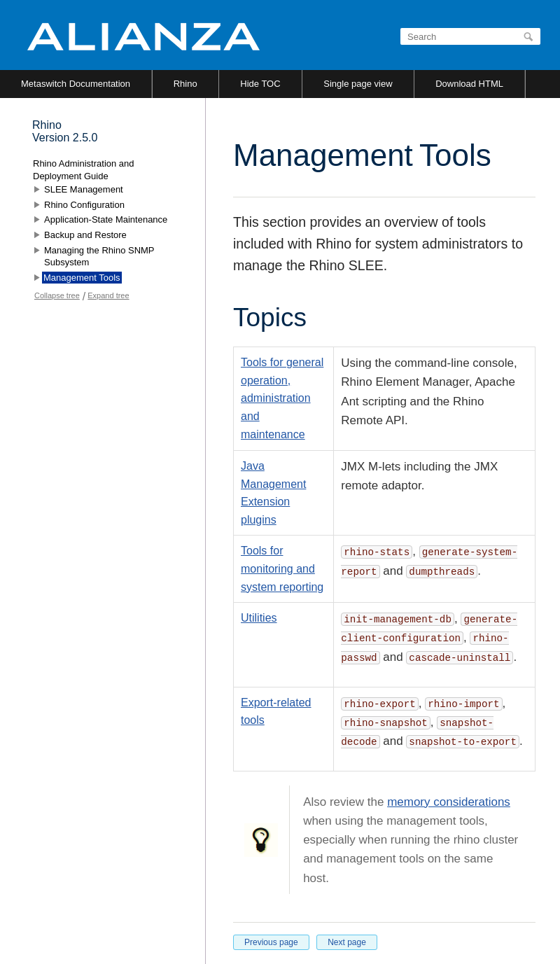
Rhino (185, 84)
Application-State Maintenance (106, 219)
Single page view (358, 84)
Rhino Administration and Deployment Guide (84, 170)
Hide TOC (260, 84)
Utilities (259, 618)
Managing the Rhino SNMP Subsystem (99, 257)
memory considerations (449, 802)
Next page (347, 942)
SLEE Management (84, 189)
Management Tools (82, 278)
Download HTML (469, 84)
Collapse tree (57, 295)
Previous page (271, 942)
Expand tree (108, 295)
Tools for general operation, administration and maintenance (282, 398)
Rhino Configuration (84, 205)
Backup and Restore (85, 235)
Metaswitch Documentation (76, 84)
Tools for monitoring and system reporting (282, 568)
